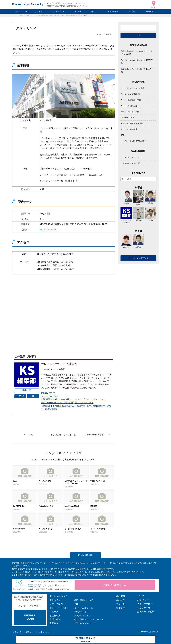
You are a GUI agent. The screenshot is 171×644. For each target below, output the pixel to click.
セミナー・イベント (59, 608)
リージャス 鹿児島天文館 (131, 100)
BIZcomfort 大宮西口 (96, 435)
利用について (95, 11)
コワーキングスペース (84, 623)
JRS (123, 135)
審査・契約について (83, 600)
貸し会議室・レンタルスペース (89, 619)
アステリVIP (83, 15)
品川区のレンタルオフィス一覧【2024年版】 (137, 62)
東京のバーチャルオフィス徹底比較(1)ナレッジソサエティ (67, 403)
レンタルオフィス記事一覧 (64, 435)
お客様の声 (55, 616)
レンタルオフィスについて (131, 157)
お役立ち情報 (113, 11)
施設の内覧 (55, 619)
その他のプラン (58, 11)
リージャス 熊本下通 (129, 129)
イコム (31, 435)
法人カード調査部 (146, 612)
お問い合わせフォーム (115, 585)
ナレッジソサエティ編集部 (126, 220)
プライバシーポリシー (23, 632)
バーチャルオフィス (21, 11)
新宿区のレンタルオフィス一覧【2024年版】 (137, 70)
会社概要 (121, 600)
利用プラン (55, 600)
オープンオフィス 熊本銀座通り (133, 141)
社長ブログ (143, 600)
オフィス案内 (76, 11)
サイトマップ (43, 632)
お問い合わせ (86, 640)
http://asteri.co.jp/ (48, 230)
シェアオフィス (40, 11)
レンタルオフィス (73, 15)
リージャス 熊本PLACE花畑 (132, 123)
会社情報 (131, 11)
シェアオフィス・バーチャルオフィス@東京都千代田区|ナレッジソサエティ (43, 15)
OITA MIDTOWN (127, 118)
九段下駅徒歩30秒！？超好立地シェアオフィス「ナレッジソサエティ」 (73, 399)
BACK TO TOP (86, 555)
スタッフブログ (145, 604)
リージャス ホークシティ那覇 (133, 88)
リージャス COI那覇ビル (131, 94)
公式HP (20, 396)
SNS (33, 396)
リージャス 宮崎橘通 (129, 106)
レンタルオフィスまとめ (131, 163)
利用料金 (54, 623)
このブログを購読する (138, 258)
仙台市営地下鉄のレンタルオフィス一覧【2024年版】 (137, 53)
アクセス (121, 604)
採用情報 (150, 11)
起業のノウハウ (48, 393)
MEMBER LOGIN (30, 617)
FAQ (76, 604)
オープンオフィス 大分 (130, 112)
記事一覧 (27, 390)
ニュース (54, 612)
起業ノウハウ (144, 608)
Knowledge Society (150, 632)
